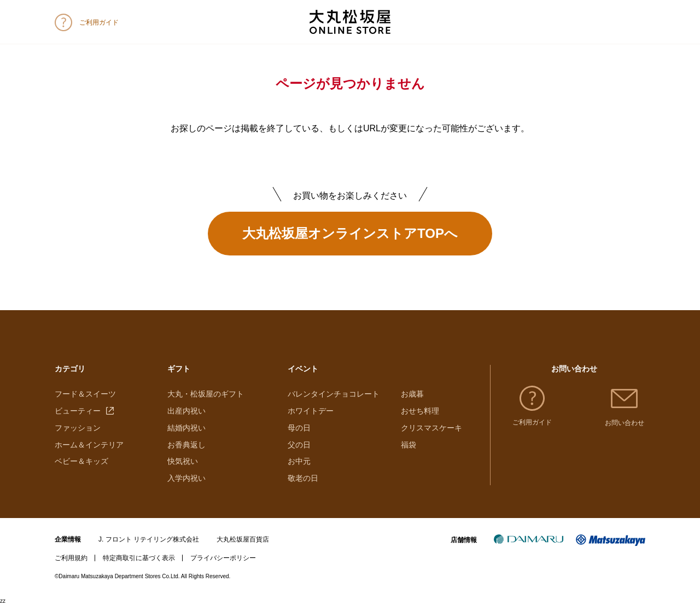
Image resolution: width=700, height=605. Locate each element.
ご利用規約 (71, 558)
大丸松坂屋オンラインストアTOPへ (350, 233)
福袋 (409, 445)
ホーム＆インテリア (89, 445)
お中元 (299, 461)
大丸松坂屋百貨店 (243, 539)
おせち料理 (420, 411)
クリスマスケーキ (431, 428)
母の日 (299, 428)
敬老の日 (303, 478)
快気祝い (183, 461)
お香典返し (186, 445)
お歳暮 (412, 394)
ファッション (78, 428)
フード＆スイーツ (85, 394)
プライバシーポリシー (223, 558)
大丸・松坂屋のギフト (206, 394)
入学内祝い (186, 478)
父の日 (299, 445)
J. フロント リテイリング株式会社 (149, 539)
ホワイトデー (311, 411)
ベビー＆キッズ (81, 461)
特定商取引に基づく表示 (139, 558)
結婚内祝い (186, 428)
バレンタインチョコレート (334, 394)
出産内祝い (186, 411)
